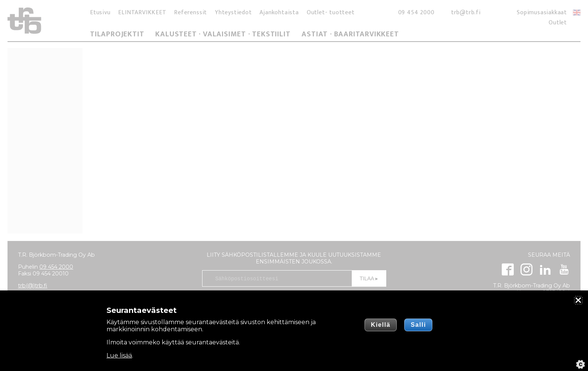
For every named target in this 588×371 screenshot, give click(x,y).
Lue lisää (119, 355)
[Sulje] (578, 300)
